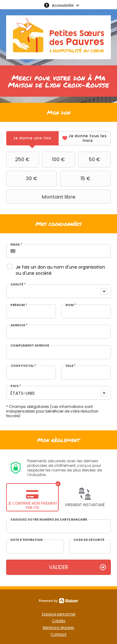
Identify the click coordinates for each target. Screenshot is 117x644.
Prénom (19, 305)
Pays (16, 386)
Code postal (23, 366)
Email (16, 245)
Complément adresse (30, 346)
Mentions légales (58, 628)
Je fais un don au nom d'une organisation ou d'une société (60, 270)
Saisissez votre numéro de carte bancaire (49, 520)
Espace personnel (59, 614)
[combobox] (58, 291)
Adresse (19, 325)
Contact (58, 634)
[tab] (32, 138)
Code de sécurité (89, 540)
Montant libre (41, 197)
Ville (70, 366)
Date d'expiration (27, 540)
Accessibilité (63, 5)
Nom (71, 305)
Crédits (59, 621)
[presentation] (32, 138)
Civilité (18, 285)
